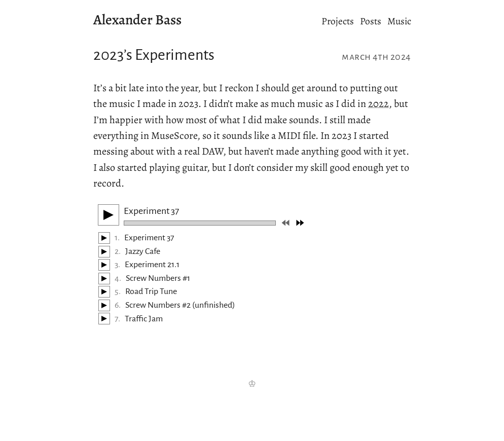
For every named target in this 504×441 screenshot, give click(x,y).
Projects (338, 21)
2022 (379, 103)
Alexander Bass (137, 20)
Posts (371, 21)
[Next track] (300, 223)
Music (399, 21)
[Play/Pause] (109, 215)
